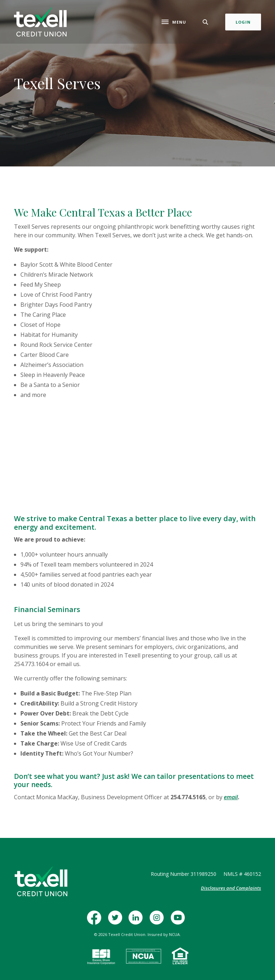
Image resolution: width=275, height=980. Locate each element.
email (231, 797)
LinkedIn (137, 921)
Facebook (96, 921)
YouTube (179, 921)
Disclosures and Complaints (231, 888)
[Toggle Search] (206, 22)
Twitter (117, 921)
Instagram (158, 921)
